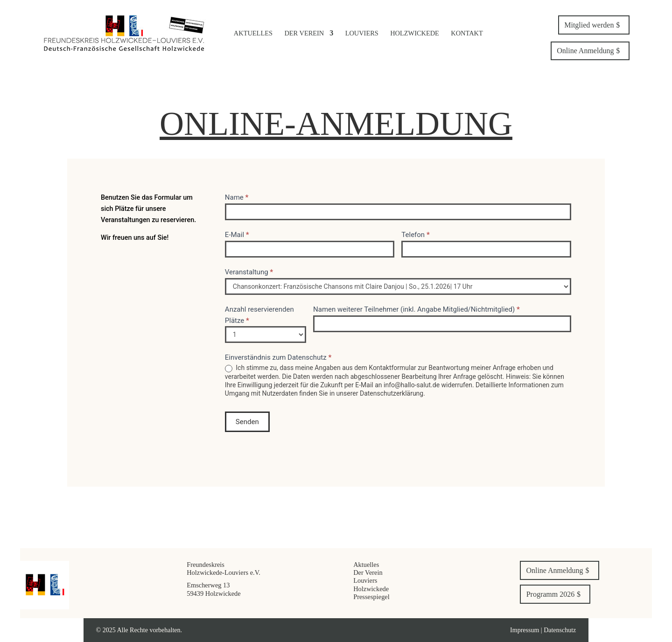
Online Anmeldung (585, 51)
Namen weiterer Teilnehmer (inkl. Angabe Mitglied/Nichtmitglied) (416, 309)
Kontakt (467, 33)
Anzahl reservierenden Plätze (259, 315)
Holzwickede (415, 33)
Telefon (415, 235)
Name (237, 197)
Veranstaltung (249, 272)
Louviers (362, 33)
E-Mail (237, 235)
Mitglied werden (589, 25)
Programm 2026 (551, 594)
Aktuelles (253, 33)
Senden (247, 422)
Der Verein (304, 33)
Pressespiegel (371, 597)
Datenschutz (560, 630)
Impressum (525, 630)
